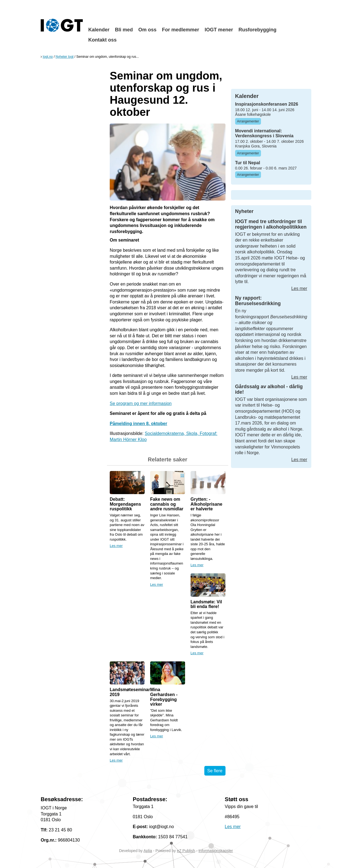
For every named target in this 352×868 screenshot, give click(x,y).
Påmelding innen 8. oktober (138, 424)
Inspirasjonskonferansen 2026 (267, 104)
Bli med (124, 30)
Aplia (148, 851)
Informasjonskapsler (216, 851)
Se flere (215, 771)
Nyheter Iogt (64, 57)
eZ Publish (186, 851)
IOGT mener (219, 30)
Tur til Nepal (248, 163)
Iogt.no (48, 57)
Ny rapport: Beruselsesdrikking (258, 301)
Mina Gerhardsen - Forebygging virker (164, 697)
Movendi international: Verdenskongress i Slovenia (264, 133)
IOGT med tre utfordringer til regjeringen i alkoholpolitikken (271, 224)
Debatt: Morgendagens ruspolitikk (125, 504)
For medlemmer (181, 30)
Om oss (147, 30)
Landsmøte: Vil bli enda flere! (206, 604)
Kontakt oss (102, 40)
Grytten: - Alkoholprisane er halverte (207, 504)
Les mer (116, 546)
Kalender (99, 30)
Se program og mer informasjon (141, 403)
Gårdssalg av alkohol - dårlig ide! (269, 389)
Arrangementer (248, 121)
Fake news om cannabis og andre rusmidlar (167, 504)
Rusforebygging (257, 30)
